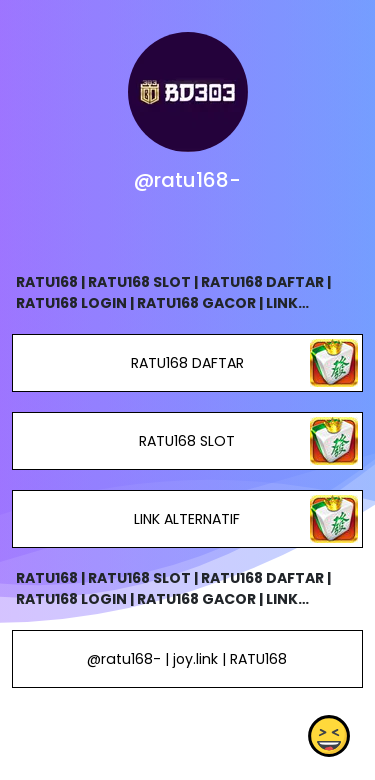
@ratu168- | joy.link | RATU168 (187, 659)
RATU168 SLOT (187, 441)
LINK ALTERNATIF (187, 519)
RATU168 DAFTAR (187, 363)
